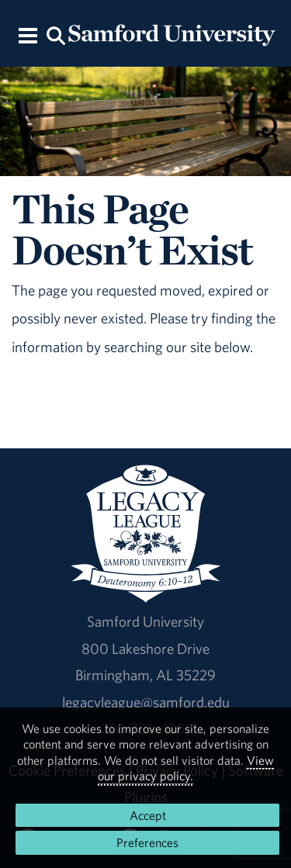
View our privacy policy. (186, 768)
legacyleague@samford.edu (146, 702)
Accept (148, 815)
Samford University (145, 621)
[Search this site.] (57, 35)
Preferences (147, 842)
